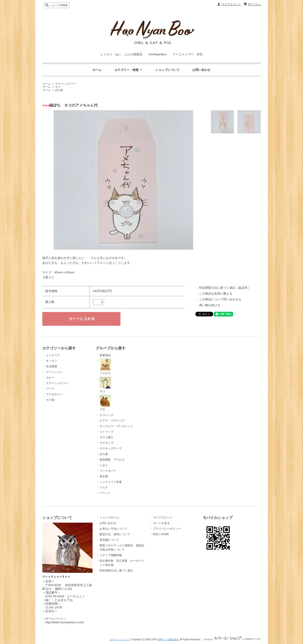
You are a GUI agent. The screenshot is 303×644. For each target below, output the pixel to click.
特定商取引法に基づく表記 (116, 571)
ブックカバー (108, 471)
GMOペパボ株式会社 (168, 639)
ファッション (54, 372)
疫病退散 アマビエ (112, 460)
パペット (105, 493)
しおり (104, 465)
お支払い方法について (113, 529)
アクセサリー (54, 394)
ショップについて (167, 70)
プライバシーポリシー (167, 529)
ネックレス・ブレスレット (116, 426)
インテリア (53, 355)
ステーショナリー (65, 84)
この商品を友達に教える (216, 294)
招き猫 (104, 476)
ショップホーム (109, 518)
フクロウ (105, 367)
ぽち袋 (59, 90)
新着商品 (105, 355)
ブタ (105, 403)
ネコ (58, 87)
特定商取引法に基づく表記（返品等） (225, 288)
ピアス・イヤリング (112, 421)
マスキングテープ (111, 448)
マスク (104, 488)
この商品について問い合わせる (220, 299)
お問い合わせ (201, 70)
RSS (156, 534)
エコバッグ (107, 415)
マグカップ (107, 443)
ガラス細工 (107, 437)
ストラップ (107, 432)
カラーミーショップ (120, 639)
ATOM (165, 534)
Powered (232, 639)
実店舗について (109, 540)
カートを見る (161, 523)
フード (50, 389)
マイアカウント (231, 4)
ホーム (97, 70)
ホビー (50, 378)
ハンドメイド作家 (111, 482)
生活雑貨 (52, 366)
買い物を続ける (210, 305)
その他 (50, 400)
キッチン (52, 361)
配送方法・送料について (115, 534)
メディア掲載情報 (111, 555)
